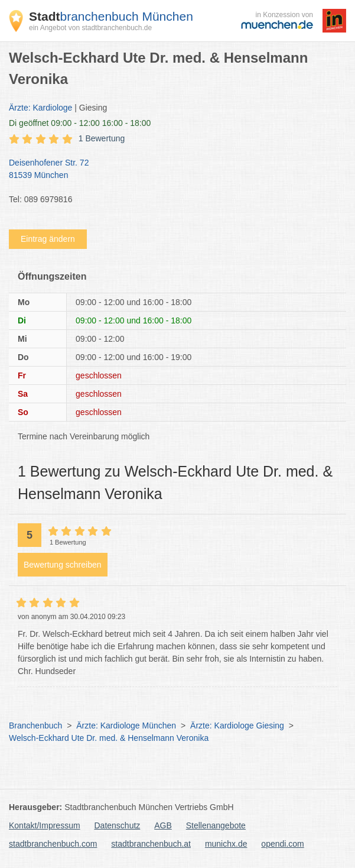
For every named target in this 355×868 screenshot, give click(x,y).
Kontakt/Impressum (45, 825)
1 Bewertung (102, 138)
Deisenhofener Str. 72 (172, 170)
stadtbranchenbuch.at (151, 844)
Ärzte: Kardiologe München (126, 726)
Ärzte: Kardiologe (40, 108)
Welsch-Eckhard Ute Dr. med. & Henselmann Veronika (109, 738)
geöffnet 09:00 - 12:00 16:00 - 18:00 (80, 123)
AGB (163, 825)
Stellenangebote (216, 825)
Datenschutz (118, 825)
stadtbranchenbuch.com (53, 844)
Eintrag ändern (48, 239)
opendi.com (282, 844)
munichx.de (226, 844)
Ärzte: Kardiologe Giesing (237, 726)
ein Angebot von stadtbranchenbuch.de (90, 28)
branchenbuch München (111, 16)
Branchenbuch (35, 726)
